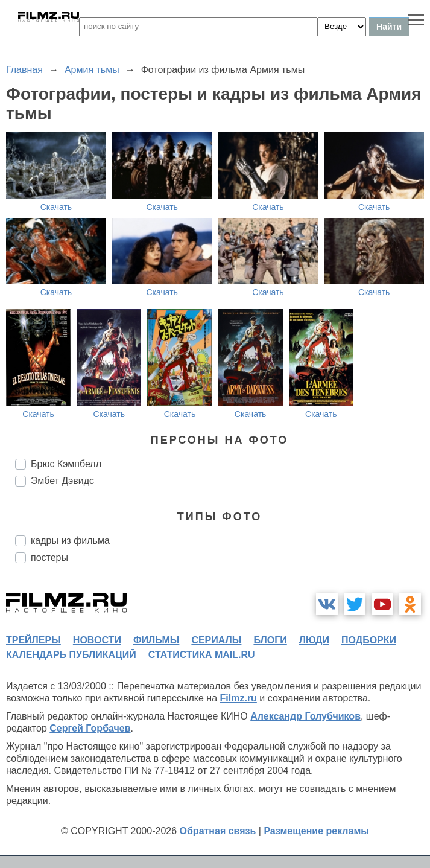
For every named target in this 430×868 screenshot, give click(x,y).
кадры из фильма (70, 541)
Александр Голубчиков (305, 716)
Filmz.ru (239, 698)
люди (314, 640)
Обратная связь (218, 831)
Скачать (56, 207)
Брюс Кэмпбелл (66, 464)
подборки (369, 640)
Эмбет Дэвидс (62, 481)
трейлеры (33, 640)
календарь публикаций (71, 655)
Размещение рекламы (316, 831)
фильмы (156, 640)
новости (97, 640)
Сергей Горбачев (90, 728)
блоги (270, 640)
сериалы (216, 640)
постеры (49, 557)
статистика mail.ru (202, 655)
